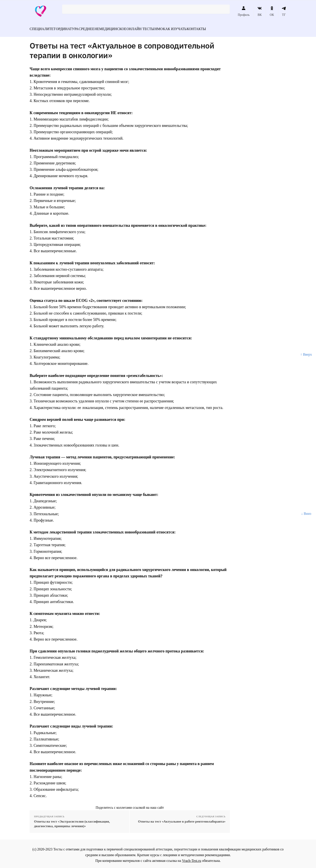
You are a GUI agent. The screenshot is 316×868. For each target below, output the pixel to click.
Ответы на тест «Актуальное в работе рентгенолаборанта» (182, 819)
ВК (260, 11)
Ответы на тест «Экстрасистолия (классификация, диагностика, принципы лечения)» (72, 821)
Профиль (244, 11)
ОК (272, 11)
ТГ (284, 11)
